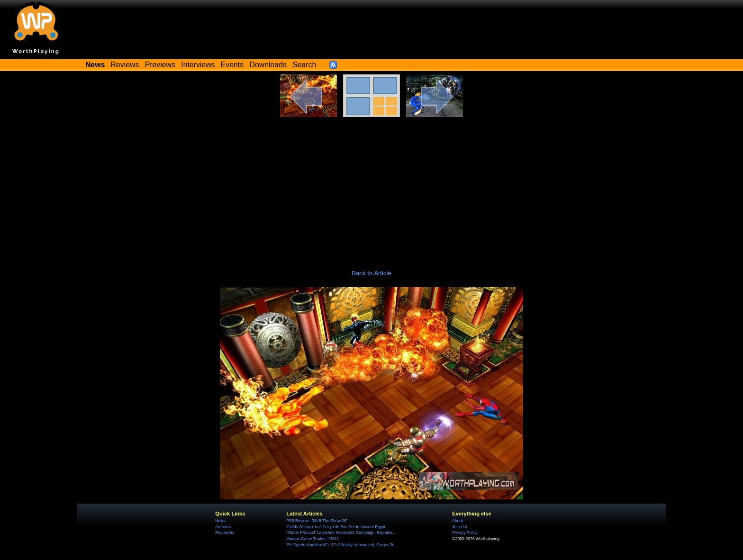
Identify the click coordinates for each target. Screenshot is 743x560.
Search (304, 65)
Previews (160, 65)
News (220, 521)
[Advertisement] (371, 188)
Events (232, 65)
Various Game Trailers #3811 (313, 539)
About (457, 521)
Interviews (198, 65)
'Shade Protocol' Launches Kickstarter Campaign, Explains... (341, 533)
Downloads (268, 65)
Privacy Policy (465, 533)
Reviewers (225, 533)
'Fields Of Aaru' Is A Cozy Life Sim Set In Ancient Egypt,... (338, 527)
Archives (223, 527)
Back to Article (371, 273)
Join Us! (459, 527)
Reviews (125, 65)
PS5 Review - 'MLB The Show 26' (317, 521)
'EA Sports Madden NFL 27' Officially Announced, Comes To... (342, 545)
